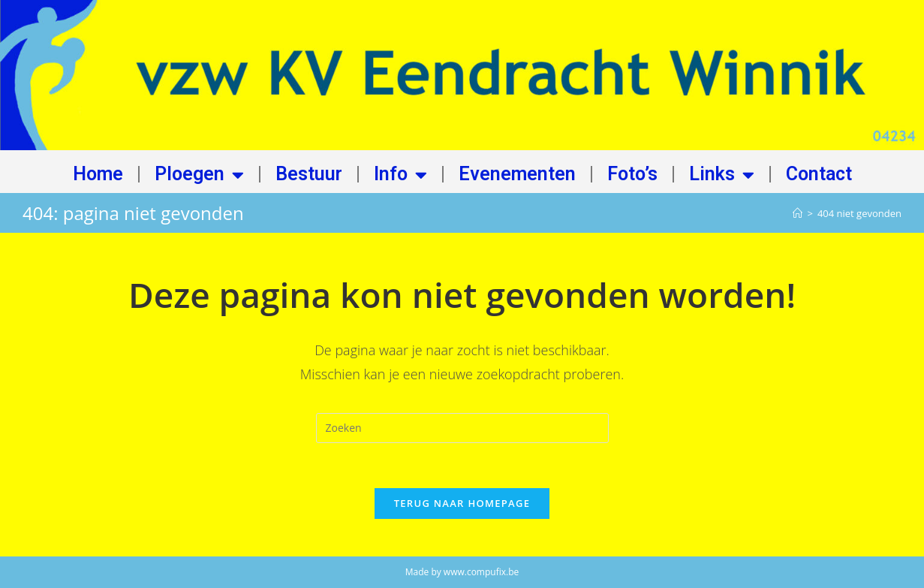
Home (98, 175)
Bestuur (309, 175)
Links (722, 175)
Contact (819, 175)
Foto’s (632, 175)
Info (400, 175)
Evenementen (517, 175)
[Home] (798, 213)
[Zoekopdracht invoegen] (462, 428)
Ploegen (199, 175)
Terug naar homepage (462, 503)
